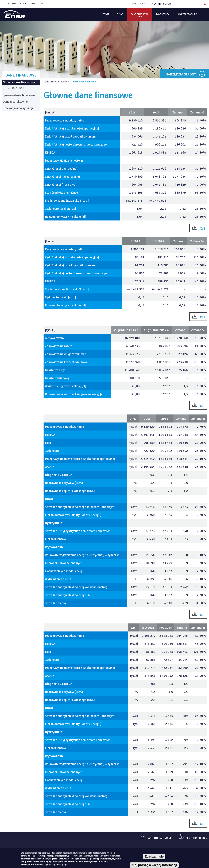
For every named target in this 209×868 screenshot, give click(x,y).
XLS (203, 229)
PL (165, 4)
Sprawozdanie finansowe (19, 95)
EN (169, 4)
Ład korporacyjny (187, 14)
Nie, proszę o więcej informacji (154, 865)
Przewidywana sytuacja (18, 108)
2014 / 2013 (16, 88)
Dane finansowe (140, 14)
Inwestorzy (163, 14)
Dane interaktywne (15, 102)
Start (106, 14)
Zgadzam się (154, 856)
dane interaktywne (159, 838)
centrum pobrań (196, 838)
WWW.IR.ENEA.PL (139, 4)
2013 (33, 4)
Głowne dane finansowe (19, 82)
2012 (41, 4)
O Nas (120, 14)
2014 (25, 4)
